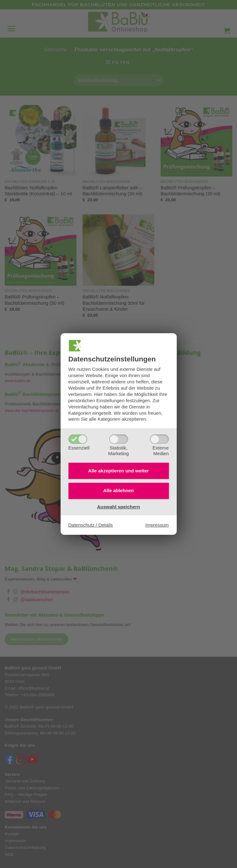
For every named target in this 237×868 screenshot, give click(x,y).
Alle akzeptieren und (119, 471)
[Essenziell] (78, 439)
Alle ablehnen (119, 491)
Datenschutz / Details (91, 525)
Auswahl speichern (119, 507)
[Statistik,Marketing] (119, 439)
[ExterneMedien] (159, 439)
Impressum (157, 525)
